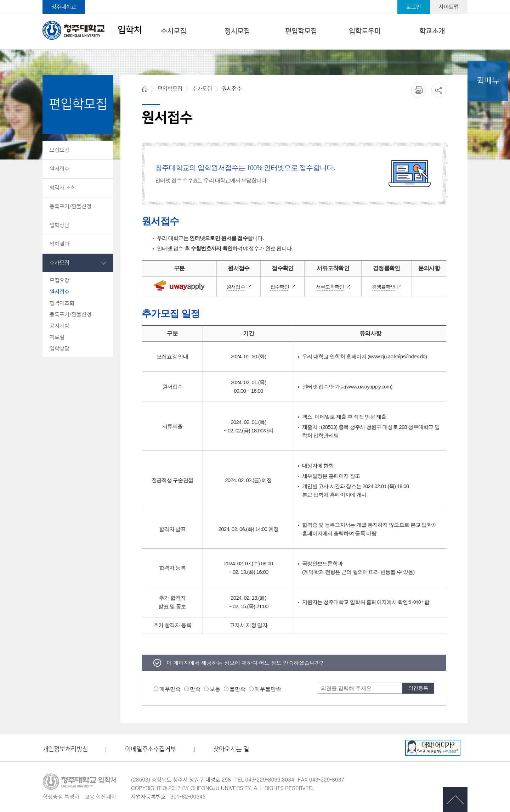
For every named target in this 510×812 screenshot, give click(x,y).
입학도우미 (365, 31)
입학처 (92, 30)
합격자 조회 (63, 188)
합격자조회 (62, 303)
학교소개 (432, 31)
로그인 (414, 7)
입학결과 (59, 244)
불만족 (237, 689)
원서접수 (59, 169)
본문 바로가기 (255, 0)
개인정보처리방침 (65, 749)
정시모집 (237, 31)
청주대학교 (64, 7)
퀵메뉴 (488, 81)
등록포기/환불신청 (70, 206)
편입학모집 (301, 31)
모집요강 (59, 150)
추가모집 (59, 263)
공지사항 (59, 326)
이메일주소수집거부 (151, 749)
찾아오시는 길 (231, 749)
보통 (215, 689)
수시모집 (174, 31)
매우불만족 (268, 689)
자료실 (57, 337)
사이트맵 (449, 7)
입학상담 (59, 225)
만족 (195, 689)
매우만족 (170, 689)
